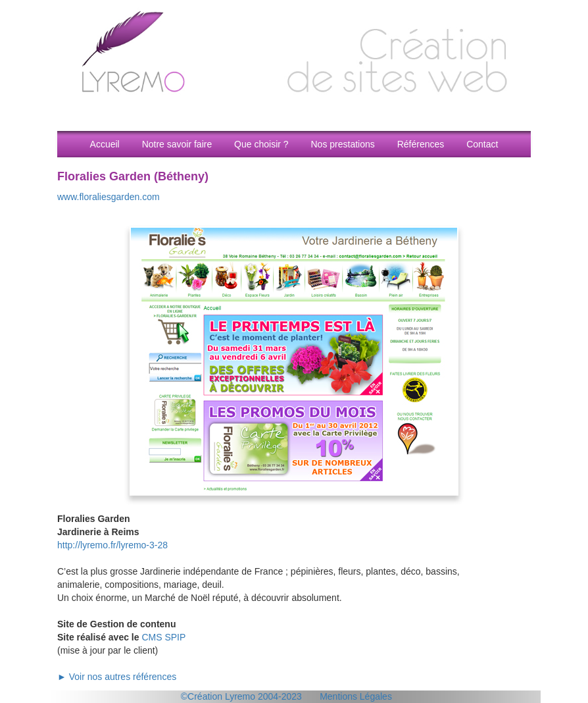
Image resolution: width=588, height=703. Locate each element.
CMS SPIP (163, 637)
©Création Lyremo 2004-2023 (241, 696)
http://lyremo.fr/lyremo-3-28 (112, 545)
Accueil (105, 144)
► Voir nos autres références (117, 677)
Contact (482, 144)
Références (421, 144)
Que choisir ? (261, 144)
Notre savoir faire (177, 144)
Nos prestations (342, 144)
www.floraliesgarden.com (109, 197)
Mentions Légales (356, 696)
